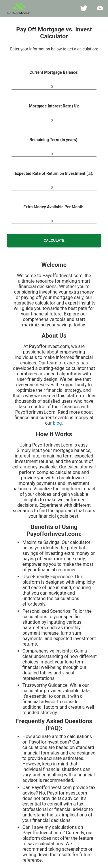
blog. (58, 423)
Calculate (54, 241)
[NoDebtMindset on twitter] (84, 9)
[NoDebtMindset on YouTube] (100, 9)
